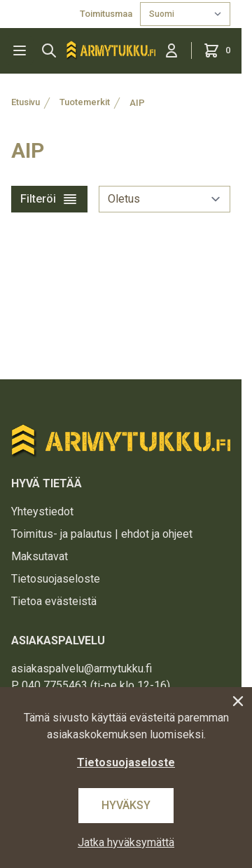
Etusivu (26, 102)
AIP (137, 103)
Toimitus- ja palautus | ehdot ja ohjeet (102, 534)
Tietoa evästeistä (54, 601)
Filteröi (49, 199)
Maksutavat (40, 556)
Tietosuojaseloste (56, 579)
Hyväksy (126, 805)
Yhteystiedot (42, 511)
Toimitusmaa (107, 14)
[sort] (164, 199)
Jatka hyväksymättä (126, 842)
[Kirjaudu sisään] (171, 50)
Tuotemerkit (85, 102)
